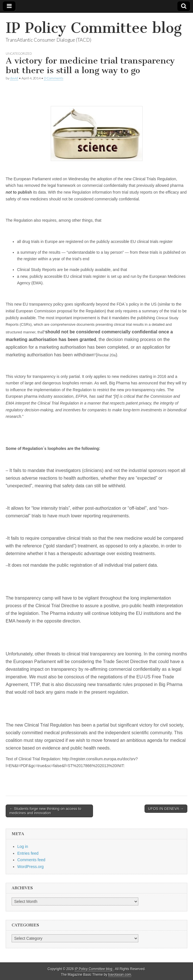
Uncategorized (19, 53)
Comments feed (31, 860)
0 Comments (54, 78)
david (14, 78)
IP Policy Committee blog (94, 28)
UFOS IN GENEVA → (166, 809)
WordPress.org (30, 867)
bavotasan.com (120, 975)
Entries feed (28, 853)
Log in (23, 846)
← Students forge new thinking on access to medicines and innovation (45, 811)
